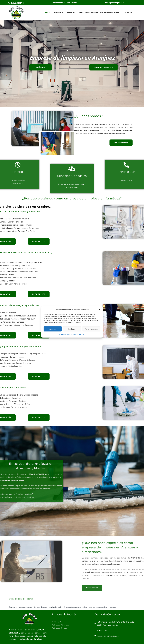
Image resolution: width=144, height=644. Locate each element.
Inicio (48, 12)
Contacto (127, 12)
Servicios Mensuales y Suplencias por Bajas (99, 12)
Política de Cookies (64, 334)
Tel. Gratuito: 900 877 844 (16, 3)
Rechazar (72, 329)
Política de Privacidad (78, 334)
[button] (99, 310)
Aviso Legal (56, 622)
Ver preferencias (91, 329)
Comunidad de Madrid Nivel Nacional (64, 3)
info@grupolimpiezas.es (115, 3)
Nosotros (59, 12)
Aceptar (53, 329)
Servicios (71, 12)
